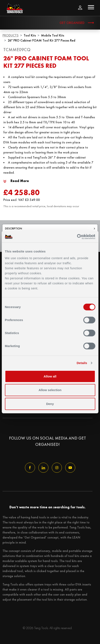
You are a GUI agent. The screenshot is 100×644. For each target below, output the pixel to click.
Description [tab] (50, 228)
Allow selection (50, 390)
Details (82, 363)
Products (10, 35)
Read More (16, 181)
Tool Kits (30, 35)
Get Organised (72, 23)
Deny (50, 404)
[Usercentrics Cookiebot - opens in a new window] (77, 237)
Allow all (50, 376)
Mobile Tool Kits (53, 35)
